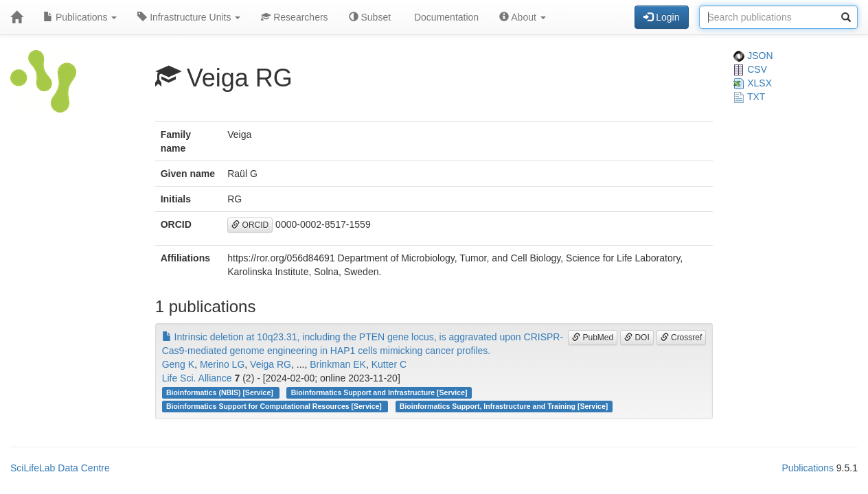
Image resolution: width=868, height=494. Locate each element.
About (523, 17)
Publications (80, 17)
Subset (370, 17)
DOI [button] (637, 338)
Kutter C (389, 364)
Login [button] (661, 17)
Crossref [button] (682, 338)
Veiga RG (271, 364)
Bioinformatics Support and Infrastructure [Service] (379, 392)
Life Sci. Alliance (197, 378)
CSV (750, 69)
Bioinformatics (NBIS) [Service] (221, 392)
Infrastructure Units (189, 17)
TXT (749, 97)
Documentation (445, 17)
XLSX (753, 83)
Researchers (294, 17)
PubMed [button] (593, 338)
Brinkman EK (338, 364)
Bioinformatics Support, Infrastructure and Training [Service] (504, 406)
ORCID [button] (250, 225)
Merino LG (222, 364)
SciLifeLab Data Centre (60, 468)
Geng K (178, 364)
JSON (753, 56)
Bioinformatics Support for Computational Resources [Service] (275, 406)
